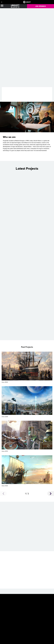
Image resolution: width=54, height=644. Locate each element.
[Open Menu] (2, 6)
